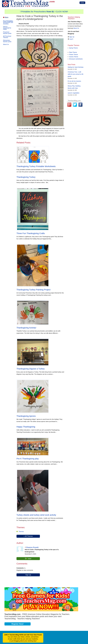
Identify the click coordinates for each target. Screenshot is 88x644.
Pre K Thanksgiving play (28, 459)
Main (7, 17)
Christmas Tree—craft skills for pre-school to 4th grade (76, 74)
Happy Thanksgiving (26, 427)
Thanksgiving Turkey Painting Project (33, 290)
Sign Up (28, 575)
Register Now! (18, 624)
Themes (21, 532)
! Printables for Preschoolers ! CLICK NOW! (44, 12)
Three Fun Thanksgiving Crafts (31, 233)
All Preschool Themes (7, 37)
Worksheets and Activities (8, 22)
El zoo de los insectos (74, 81)
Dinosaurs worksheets (76, 59)
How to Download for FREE (7, 28)
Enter (82, 3)
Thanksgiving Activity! (26, 328)
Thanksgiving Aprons (26, 416)
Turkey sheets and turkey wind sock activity (36, 515)
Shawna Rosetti (32, 547)
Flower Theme (73, 55)
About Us (6, 44)
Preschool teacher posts (7, 33)
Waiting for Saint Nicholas (76, 67)
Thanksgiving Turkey (26, 177)
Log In (71, 39)
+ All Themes (28, 536)
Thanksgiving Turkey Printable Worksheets (36, 166)
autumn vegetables (74, 93)
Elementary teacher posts (7, 41)
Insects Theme (74, 57)
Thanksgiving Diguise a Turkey (31, 369)
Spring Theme (73, 48)
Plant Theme (73, 52)
